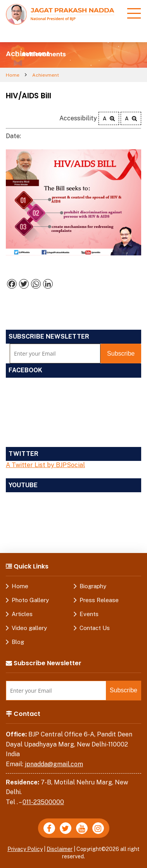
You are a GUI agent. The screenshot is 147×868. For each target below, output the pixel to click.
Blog (18, 642)
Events (89, 614)
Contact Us (95, 628)
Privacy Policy (25, 849)
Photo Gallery (30, 600)
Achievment (46, 75)
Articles (22, 614)
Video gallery (29, 628)
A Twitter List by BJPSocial (45, 465)
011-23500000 (43, 802)
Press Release (99, 600)
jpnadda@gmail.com (54, 764)
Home (13, 75)
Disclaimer (60, 849)
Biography (93, 586)
